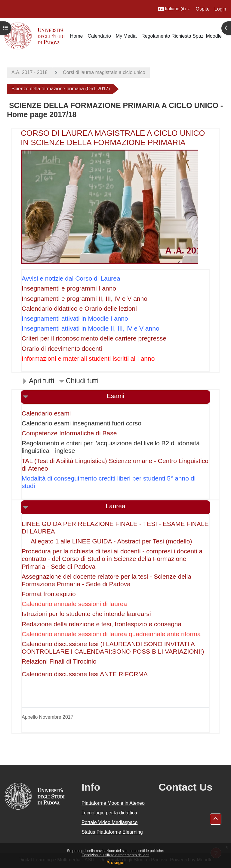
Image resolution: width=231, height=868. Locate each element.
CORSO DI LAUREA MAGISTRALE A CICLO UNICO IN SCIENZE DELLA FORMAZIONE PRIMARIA (113, 138)
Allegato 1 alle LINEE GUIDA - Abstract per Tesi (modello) (111, 541)
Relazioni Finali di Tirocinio (59, 661)
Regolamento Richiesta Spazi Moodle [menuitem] (182, 36)
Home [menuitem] (77, 36)
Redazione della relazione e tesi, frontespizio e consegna (102, 624)
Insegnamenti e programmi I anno (69, 288)
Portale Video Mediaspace (110, 822)
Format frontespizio (49, 594)
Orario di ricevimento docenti (62, 348)
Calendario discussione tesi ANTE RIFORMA (85, 674)
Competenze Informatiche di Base (69, 433)
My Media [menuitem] (126, 36)
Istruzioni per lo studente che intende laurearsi (86, 614)
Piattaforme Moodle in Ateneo (113, 803)
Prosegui (115, 863)
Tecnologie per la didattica (109, 813)
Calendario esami (46, 413)
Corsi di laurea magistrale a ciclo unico (104, 72)
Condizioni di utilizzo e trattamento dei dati (116, 855)
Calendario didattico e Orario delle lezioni (79, 308)
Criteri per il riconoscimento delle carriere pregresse (94, 338)
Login (220, 9)
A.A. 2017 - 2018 (29, 72)
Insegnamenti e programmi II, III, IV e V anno (85, 299)
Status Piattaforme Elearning (112, 832)
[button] (174, 9)
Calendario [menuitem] (99, 36)
